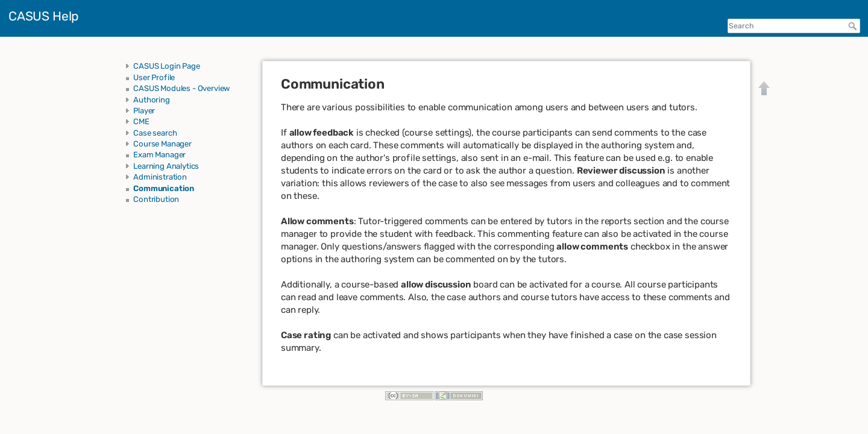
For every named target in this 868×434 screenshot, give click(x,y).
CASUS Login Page (166, 66)
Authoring (152, 100)
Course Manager (162, 144)
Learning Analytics (166, 166)
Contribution (156, 199)
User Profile (154, 77)
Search (854, 26)
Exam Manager (159, 155)
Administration (160, 177)
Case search (155, 133)
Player (144, 111)
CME (141, 121)
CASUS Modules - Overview (182, 88)
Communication (164, 188)
